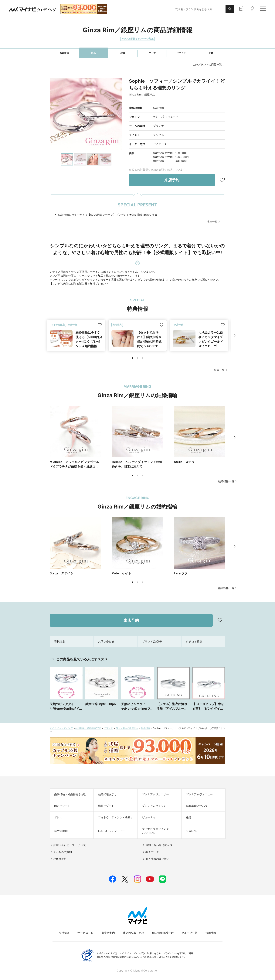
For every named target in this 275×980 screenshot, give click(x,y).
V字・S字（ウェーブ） (167, 117)
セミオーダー (161, 144)
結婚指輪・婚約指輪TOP (88, 728)
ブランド (108, 728)
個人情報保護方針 (163, 933)
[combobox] (199, 9)
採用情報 (211, 933)
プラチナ (159, 126)
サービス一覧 (85, 933)
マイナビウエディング (61, 728)
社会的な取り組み (133, 933)
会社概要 (64, 933)
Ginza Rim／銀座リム (127, 728)
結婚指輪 (159, 108)
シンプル (159, 135)
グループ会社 (190, 933)
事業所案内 (108, 933)
